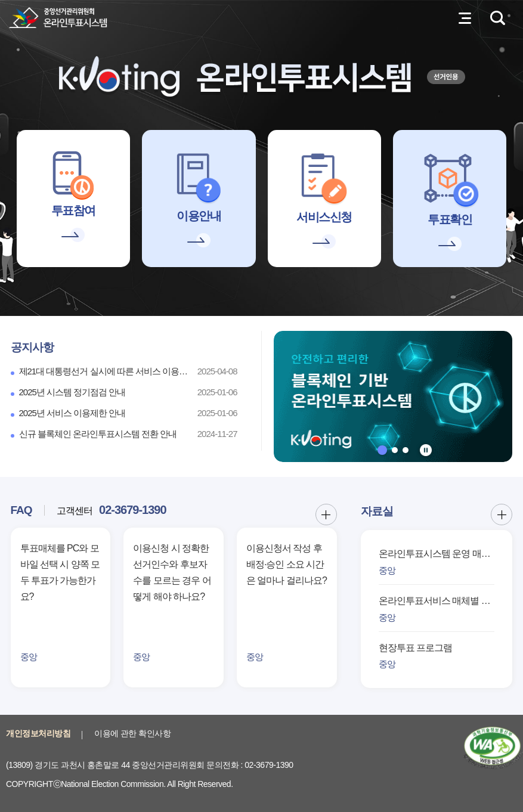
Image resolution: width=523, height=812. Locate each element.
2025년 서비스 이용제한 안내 (72, 413)
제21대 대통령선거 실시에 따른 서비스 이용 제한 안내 (104, 371)
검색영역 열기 (497, 18)
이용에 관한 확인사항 (132, 733)
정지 (426, 450)
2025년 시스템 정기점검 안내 (72, 392)
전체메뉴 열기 (465, 18)
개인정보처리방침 (38, 733)
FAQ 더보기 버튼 (326, 515)
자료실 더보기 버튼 (502, 515)
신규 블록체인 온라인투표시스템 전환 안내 (98, 434)
